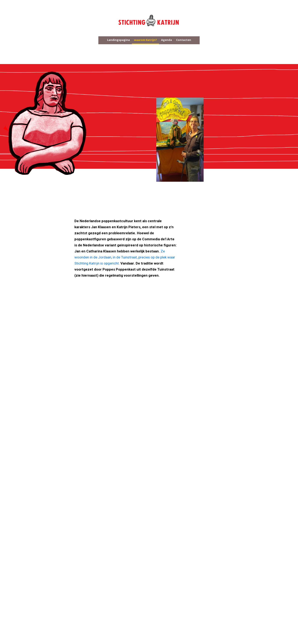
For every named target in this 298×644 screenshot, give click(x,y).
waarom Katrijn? (145, 40)
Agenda (167, 40)
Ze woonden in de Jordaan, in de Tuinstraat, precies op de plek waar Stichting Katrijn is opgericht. (125, 257)
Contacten (184, 40)
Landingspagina (118, 40)
